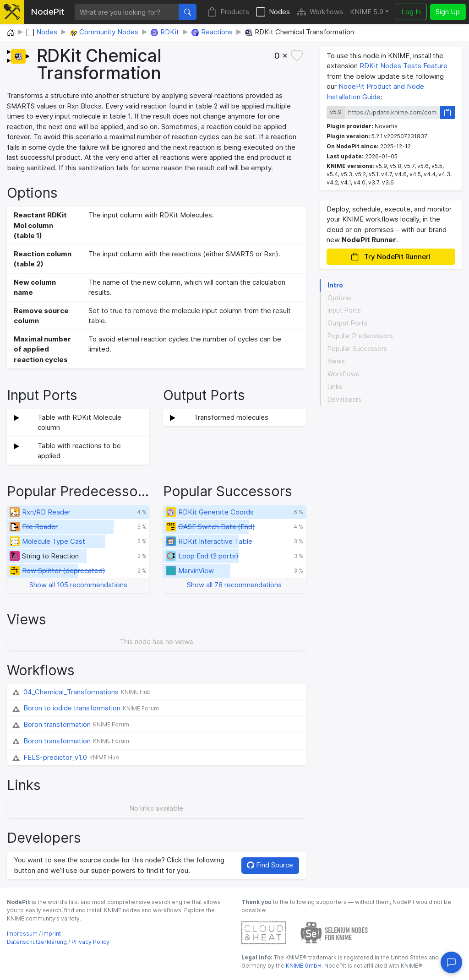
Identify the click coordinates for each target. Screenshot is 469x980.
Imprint (52, 934)
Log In (411, 12)
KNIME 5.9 (367, 12)
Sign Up (448, 12)
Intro (335, 285)
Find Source (270, 865)
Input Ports (344, 310)
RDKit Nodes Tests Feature (404, 66)
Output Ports (347, 323)
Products (228, 12)
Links (335, 387)
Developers (344, 400)
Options (339, 298)
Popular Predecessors (360, 336)
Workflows (320, 12)
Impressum (22, 934)
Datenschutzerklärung (37, 942)
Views (336, 361)
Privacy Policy (90, 942)
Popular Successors (357, 349)
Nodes (273, 12)
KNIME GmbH (303, 966)
